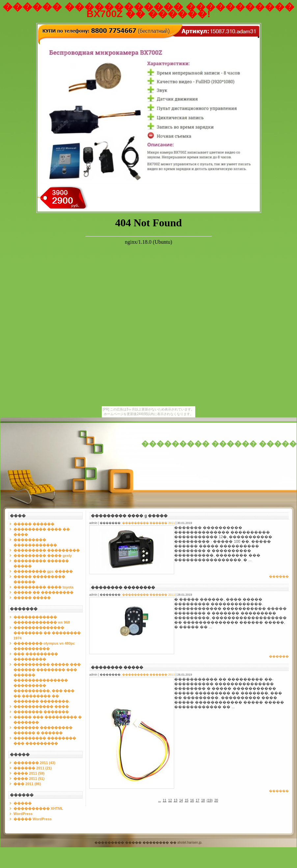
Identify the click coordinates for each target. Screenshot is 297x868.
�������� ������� (41, 712)
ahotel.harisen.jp (189, 843)
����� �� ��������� (43, 592)
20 (216, 800)
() (210, 800)
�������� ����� (117, 667)
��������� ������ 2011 (148, 523)
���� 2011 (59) (29, 773)
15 (187, 800)
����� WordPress (33, 819)
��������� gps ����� (43, 571)
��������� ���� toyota (43, 587)
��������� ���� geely (43, 556)
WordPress (23, 814)
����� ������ (34, 524)
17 (197, 800)
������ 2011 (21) (33, 768)
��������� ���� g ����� (129, 516)
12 (170, 800)
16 (192, 800)
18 (203, 800)
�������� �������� (123, 587)
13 (176, 800)
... (159, 800)
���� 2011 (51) (29, 779)
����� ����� (32, 598)
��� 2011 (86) (27, 784)
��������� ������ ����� (219, 444)
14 (181, 800)
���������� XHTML (38, 808)
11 (164, 800)
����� (23, 803)
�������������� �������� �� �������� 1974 (47, 633)
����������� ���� (41, 707)
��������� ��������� (47, 550)
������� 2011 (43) (34, 763)
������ (279, 576)
